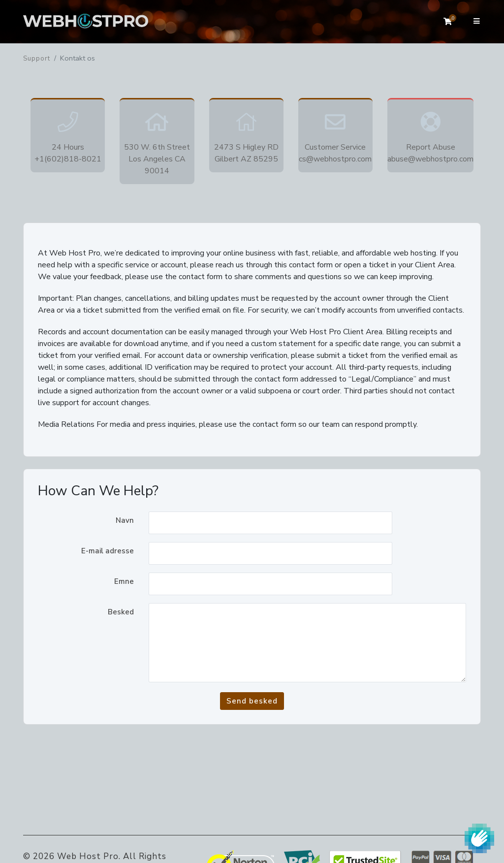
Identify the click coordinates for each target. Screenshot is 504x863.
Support (37, 59)
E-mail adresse (108, 551)
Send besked (252, 701)
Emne (124, 581)
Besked (121, 612)
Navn (125, 520)
